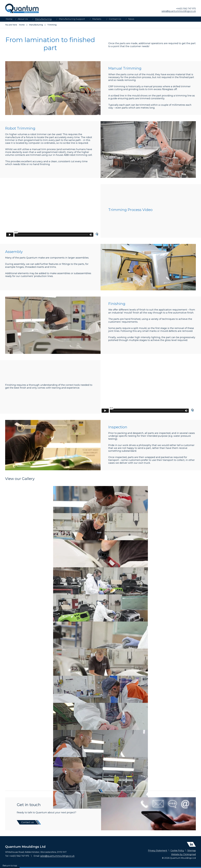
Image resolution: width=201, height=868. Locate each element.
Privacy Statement (158, 851)
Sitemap (192, 851)
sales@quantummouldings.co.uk (179, 11)
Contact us (28, 822)
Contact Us (115, 19)
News (131, 19)
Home (9, 19)
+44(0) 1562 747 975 (186, 9)
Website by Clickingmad (183, 854)
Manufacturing (43, 19)
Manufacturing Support (72, 19)
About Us (23, 19)
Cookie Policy (177, 851)
